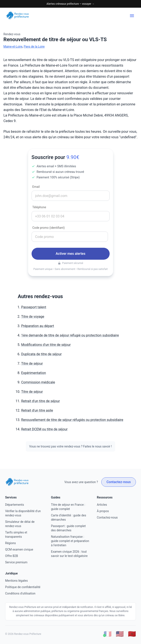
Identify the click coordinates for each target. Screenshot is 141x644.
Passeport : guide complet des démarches (68, 528)
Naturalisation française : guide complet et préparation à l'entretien (70, 541)
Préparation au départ (38, 326)
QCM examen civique (19, 549)
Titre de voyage (33, 317)
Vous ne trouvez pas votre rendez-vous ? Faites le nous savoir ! (70, 446)
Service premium (16, 562)
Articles (102, 505)
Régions (10, 543)
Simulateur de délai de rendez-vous (20, 524)
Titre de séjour (32, 364)
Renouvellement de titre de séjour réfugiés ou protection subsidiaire (72, 420)
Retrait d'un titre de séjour (40, 401)
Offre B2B (12, 556)
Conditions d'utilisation (20, 593)
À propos (103, 511)
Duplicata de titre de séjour (41, 354)
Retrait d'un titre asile (37, 410)
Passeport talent (34, 307)
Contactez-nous (119, 482)
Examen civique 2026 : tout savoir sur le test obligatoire (69, 554)
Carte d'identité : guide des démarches (69, 517)
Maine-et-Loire (13, 47)
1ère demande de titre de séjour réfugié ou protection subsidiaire (70, 335)
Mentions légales (16, 581)
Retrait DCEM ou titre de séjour (44, 429)
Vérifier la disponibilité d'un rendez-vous (23, 513)
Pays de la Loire (34, 47)
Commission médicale (38, 382)
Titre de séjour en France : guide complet (68, 507)
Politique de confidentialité (23, 587)
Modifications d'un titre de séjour (46, 345)
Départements (15, 505)
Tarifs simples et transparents (16, 535)
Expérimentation (33, 373)
